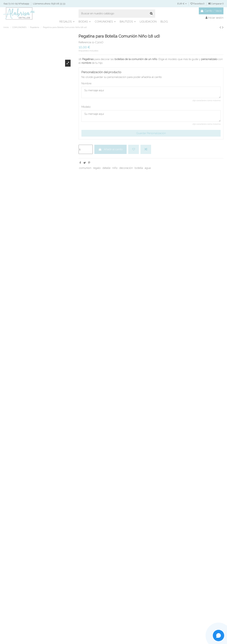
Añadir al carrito (111, 149)
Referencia (85, 42)
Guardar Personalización (151, 133)
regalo (97, 168)
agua (148, 168)
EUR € (182, 4)
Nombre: (87, 83)
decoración (126, 168)
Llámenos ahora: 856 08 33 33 (49, 4)
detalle (106, 168)
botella (139, 168)
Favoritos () (198, 4)
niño (115, 168)
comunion (85, 168)
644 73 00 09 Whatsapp (17, 4)
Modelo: (86, 107)
